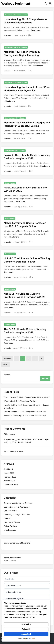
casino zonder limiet (12, 558)
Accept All (26, 634)
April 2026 (8, 469)
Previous (7, 359)
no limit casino (10, 561)
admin (8, 35)
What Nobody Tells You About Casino (20, 401)
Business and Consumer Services (16, 15)
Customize (26, 624)
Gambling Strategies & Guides (15, 118)
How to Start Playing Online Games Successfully (25, 416)
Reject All (26, 629)
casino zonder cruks (13, 586)
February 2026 (10, 477)
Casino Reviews (11, 511)
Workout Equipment (16, 3)
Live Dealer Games (12, 522)
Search (7, 375)
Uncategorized (10, 219)
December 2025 (11, 485)
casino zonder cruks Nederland (17, 543)
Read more (36, 30)
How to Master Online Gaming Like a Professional (25, 412)
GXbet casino (10, 434)
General (7, 518)
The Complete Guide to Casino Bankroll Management (27, 397)
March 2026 (9, 473)
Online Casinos (10, 183)
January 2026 (10, 481)
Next (5, 364)
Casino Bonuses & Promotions (17, 507)
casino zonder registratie (15, 599)
